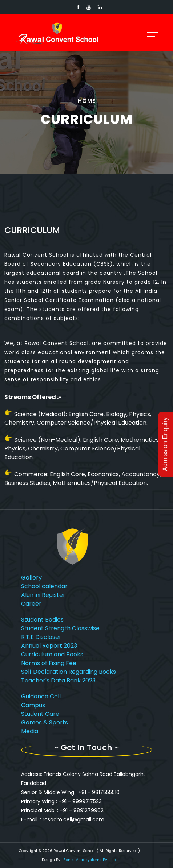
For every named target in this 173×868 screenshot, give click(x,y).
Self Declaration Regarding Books (69, 672)
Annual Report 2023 (49, 646)
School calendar (44, 586)
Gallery (31, 578)
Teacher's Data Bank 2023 (58, 680)
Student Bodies (42, 620)
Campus (33, 705)
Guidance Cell (41, 696)
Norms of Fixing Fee (49, 663)
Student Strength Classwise (60, 628)
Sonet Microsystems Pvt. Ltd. (90, 860)
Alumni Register (43, 595)
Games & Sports (45, 722)
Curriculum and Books (52, 654)
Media (30, 731)
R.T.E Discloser (41, 637)
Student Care (40, 714)
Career (31, 604)
